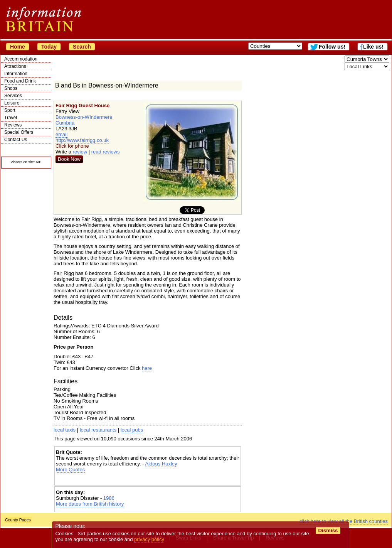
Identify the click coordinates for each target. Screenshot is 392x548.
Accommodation (21, 59)
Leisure (12, 103)
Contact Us (16, 140)
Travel (11, 118)
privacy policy (149, 539)
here (147, 368)
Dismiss (328, 530)
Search (82, 47)
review (80, 152)
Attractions (15, 66)
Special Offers (19, 132)
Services (13, 96)
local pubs (132, 430)
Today (49, 47)
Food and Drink (20, 81)
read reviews (106, 152)
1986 (109, 498)
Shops (11, 88)
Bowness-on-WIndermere (84, 117)
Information (16, 74)
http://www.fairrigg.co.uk (82, 140)
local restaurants (98, 430)
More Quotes (70, 470)
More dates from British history (90, 504)
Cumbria (65, 123)
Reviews (13, 125)
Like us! (373, 47)
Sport (10, 110)
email (61, 134)
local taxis (65, 430)
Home (18, 47)
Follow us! (332, 47)
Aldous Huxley (161, 464)
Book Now (69, 159)
